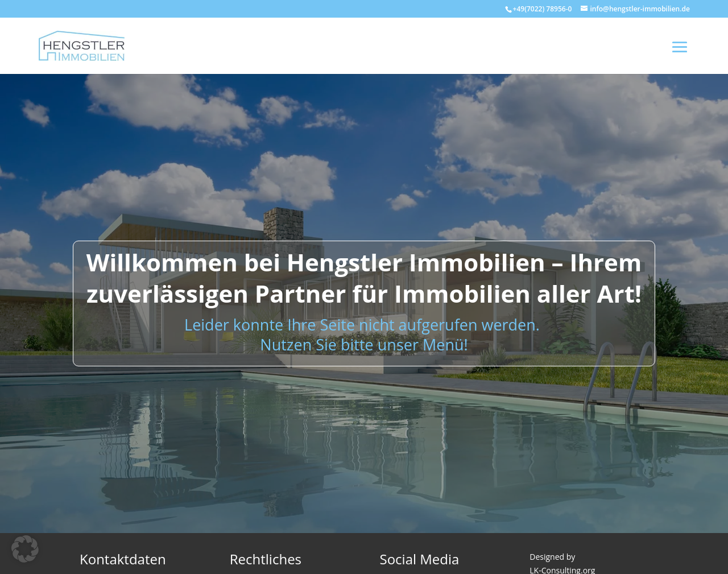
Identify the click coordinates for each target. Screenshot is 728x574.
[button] (25, 549)
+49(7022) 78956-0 (543, 9)
